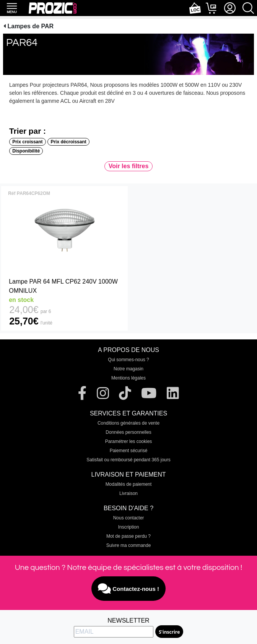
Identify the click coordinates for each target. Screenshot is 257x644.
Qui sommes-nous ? (128, 360)
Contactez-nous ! (128, 589)
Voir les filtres (129, 166)
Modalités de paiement (129, 484)
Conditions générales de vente (128, 423)
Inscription (129, 527)
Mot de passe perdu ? (128, 536)
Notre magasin (128, 369)
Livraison (128, 493)
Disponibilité (26, 151)
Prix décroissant (68, 142)
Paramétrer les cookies (129, 441)
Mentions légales (128, 378)
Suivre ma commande (129, 545)
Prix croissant (27, 142)
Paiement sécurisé (129, 451)
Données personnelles (128, 432)
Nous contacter (129, 518)
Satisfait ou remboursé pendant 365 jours (128, 460)
